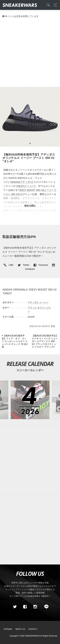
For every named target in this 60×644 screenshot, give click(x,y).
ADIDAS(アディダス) (22, 182)
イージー (44, 302)
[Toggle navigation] (54, 5)
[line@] (45, 607)
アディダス (33, 302)
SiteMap (8, 629)
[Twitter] (15, 607)
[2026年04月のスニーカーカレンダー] (30, 400)
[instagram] (35, 607)
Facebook (41, 265)
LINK (10, 265)
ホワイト (42, 308)
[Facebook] (25, 607)
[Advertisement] (30, 52)
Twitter (24, 265)
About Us (20, 629)
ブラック (32, 308)
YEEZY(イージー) (26, 186)
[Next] (45, 341)
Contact (33, 629)
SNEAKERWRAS (32, 636)
